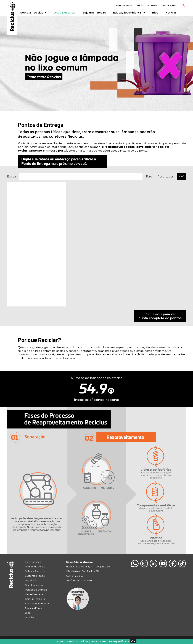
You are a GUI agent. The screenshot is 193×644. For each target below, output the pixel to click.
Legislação (31, 580)
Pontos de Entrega (36, 590)
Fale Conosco (124, 5)
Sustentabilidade (35, 576)
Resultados (165, 177)
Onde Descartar (64, 13)
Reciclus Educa (34, 608)
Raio (149, 177)
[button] (183, 6)
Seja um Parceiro (94, 13)
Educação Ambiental (129, 13)
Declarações (169, 5)
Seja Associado (34, 585)
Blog (155, 13)
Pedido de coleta (147, 5)
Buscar (12, 177)
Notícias (171, 13)
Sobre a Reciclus (33, 13)
